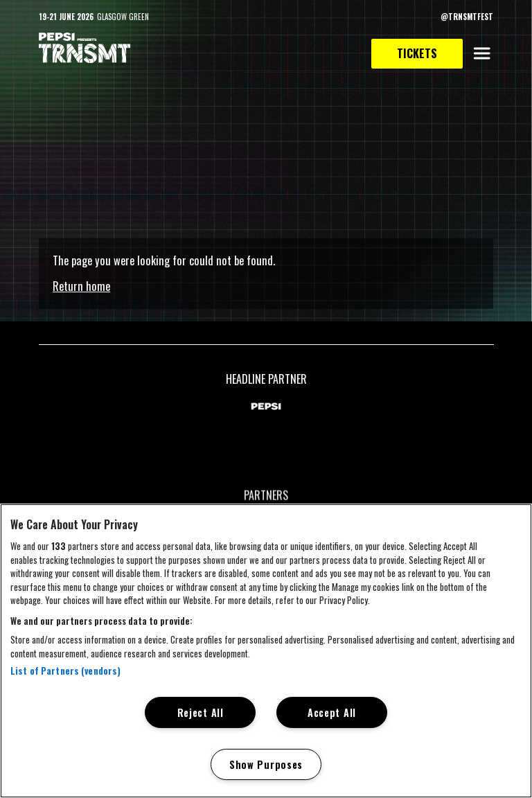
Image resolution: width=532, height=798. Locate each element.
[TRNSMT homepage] (85, 48)
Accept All (332, 712)
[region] (266, 651)
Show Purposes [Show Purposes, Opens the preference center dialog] (266, 764)
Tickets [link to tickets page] (417, 53)
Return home (81, 286)
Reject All (201, 712)
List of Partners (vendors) (65, 671)
